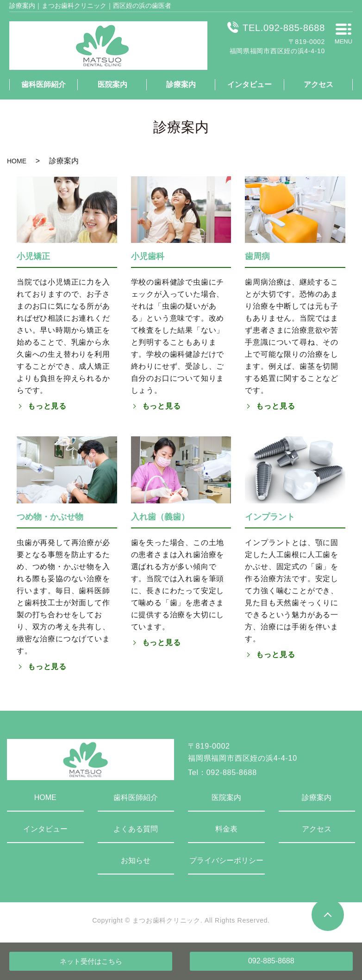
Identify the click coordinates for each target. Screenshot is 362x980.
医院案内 (112, 84)
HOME (17, 161)
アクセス (318, 84)
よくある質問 (136, 829)
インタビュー (250, 84)
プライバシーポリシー (226, 860)
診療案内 (181, 84)
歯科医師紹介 (44, 84)
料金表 (226, 829)
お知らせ (136, 860)
